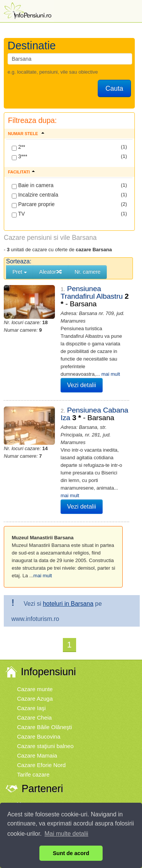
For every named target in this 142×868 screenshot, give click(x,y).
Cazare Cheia (34, 718)
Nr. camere (87, 272)
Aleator (51, 272)
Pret (20, 272)
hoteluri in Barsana (68, 604)
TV (18, 214)
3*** (20, 157)
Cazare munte (35, 689)
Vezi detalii (82, 385)
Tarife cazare (33, 774)
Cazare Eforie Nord (41, 765)
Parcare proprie (33, 205)
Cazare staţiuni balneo (45, 746)
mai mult (111, 374)
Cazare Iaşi (31, 708)
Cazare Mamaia (37, 755)
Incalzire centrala (35, 195)
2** (19, 147)
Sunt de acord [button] (71, 853)
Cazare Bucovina (39, 736)
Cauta (115, 88)
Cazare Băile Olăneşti (44, 727)
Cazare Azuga (35, 699)
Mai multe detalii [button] (67, 834)
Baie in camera (33, 186)
